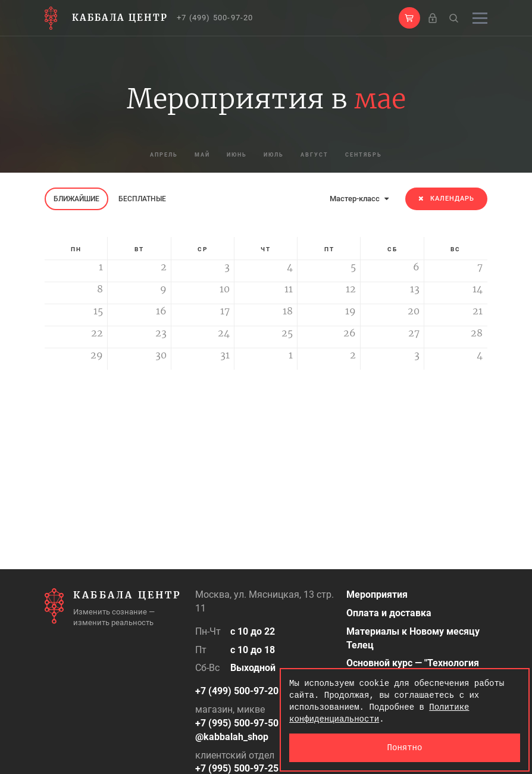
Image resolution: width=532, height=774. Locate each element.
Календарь (446, 199)
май (184, 155)
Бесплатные (142, 199)
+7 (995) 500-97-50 (237, 723)
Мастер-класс (359, 199)
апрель (133, 155)
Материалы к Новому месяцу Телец (413, 638)
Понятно (405, 748)
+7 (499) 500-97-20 (215, 18)
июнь (230, 155)
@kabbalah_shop (232, 737)
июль (279, 155)
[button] (409, 18)
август (332, 155)
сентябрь (395, 155)
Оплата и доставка (389, 613)
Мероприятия (377, 594)
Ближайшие (76, 199)
